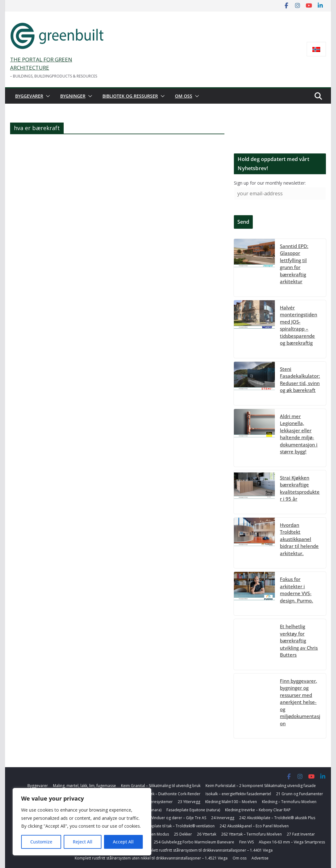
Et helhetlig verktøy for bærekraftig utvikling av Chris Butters (299, 641)
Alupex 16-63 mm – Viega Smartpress (292, 842)
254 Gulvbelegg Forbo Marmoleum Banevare (194, 842)
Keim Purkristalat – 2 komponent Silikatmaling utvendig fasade (261, 786)
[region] (82, 822)
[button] (47, 96)
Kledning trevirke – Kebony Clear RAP (258, 810)
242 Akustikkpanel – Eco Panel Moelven (254, 826)
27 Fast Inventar (301, 834)
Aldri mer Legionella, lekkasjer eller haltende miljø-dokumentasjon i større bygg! (299, 434)
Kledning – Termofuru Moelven (289, 802)
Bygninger (73, 96)
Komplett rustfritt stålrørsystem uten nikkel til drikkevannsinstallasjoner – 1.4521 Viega (151, 858)
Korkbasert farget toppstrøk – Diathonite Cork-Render (152, 794)
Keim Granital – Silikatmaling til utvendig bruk (161, 786)
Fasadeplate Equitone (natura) (193, 810)
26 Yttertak (207, 834)
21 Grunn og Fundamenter (300, 794)
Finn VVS (246, 842)
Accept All (123, 842)
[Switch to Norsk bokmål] (316, 49)
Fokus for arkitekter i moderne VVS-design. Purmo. (296, 590)
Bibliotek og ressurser (130, 96)
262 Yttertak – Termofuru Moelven (252, 834)
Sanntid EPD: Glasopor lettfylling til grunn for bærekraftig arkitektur (294, 264)
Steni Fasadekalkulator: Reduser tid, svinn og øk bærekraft (300, 380)
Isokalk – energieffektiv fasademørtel (238, 794)
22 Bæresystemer (157, 802)
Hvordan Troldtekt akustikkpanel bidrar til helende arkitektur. (299, 539)
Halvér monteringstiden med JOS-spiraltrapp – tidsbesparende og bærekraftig (298, 325)
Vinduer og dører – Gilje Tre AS (179, 818)
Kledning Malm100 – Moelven (231, 802)
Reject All (83, 842)
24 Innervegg (223, 818)
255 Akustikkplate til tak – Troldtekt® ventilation (172, 826)
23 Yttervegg (189, 802)
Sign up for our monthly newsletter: (270, 183)
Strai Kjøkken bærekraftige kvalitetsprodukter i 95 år (300, 488)
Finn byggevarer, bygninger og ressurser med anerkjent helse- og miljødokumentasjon (300, 702)
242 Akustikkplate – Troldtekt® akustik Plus (277, 818)
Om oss (184, 96)
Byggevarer (29, 96)
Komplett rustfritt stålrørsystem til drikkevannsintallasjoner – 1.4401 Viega (207, 850)
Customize (41, 842)
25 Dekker (183, 834)
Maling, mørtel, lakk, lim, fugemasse (84, 786)
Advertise (260, 858)
